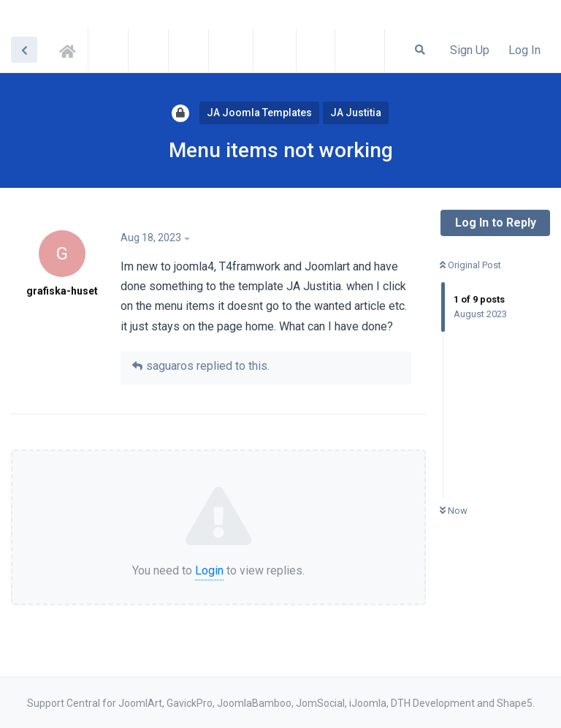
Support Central (72, 49)
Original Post (470, 265)
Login (209, 570)
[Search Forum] (420, 50)
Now (454, 511)
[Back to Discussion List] (24, 50)
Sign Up (470, 50)
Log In (524, 50)
